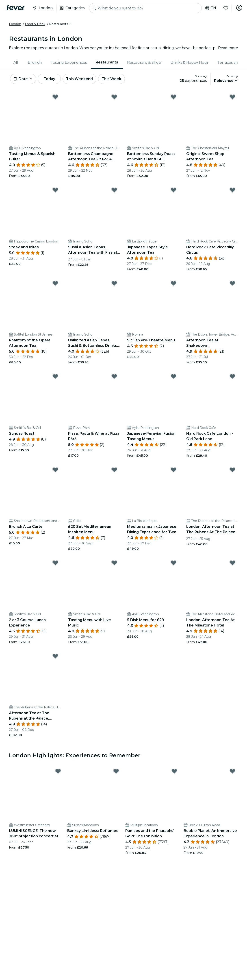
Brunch (35, 62)
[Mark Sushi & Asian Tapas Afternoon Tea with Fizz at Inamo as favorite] (114, 191)
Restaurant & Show (144, 62)
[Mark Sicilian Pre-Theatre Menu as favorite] (173, 284)
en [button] (210, 8)
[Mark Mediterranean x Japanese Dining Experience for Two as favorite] (173, 470)
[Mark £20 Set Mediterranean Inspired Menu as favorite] (114, 470)
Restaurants (107, 62)
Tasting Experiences (69, 62)
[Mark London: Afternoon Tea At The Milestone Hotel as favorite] (232, 564)
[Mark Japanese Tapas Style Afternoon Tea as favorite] (173, 191)
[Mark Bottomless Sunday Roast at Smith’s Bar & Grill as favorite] (173, 98)
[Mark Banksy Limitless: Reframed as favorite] (116, 772)
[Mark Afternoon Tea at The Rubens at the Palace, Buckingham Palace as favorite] (55, 657)
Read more (228, 48)
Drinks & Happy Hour (190, 62)
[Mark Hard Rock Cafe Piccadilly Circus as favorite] (232, 191)
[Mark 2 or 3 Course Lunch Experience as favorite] (55, 564)
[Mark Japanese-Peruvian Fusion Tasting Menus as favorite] (173, 377)
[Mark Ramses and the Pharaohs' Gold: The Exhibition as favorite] (174, 772)
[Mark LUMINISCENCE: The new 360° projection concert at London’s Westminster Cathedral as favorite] (58, 772)
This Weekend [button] (83, 79)
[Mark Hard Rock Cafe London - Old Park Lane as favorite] (232, 377)
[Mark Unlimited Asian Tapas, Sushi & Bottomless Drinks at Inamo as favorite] (114, 284)
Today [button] (51, 79)
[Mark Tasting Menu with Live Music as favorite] (114, 564)
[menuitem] (16, 63)
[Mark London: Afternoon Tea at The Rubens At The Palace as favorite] (232, 470)
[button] (61, 24)
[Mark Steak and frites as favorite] (55, 191)
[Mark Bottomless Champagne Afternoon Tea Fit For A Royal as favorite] (114, 98)
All (16, 62)
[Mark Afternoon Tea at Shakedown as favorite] (232, 284)
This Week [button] (115, 79)
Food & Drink (35, 24)
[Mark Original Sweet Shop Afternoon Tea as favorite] (232, 98)
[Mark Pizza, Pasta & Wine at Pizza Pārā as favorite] (114, 377)
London (15, 24)
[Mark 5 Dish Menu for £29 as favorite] (173, 564)
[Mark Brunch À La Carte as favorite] (55, 470)
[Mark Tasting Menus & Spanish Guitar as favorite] (55, 98)
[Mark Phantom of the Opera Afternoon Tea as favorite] (55, 284)
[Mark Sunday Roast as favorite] (55, 377)
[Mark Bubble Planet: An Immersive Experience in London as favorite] (232, 772)
